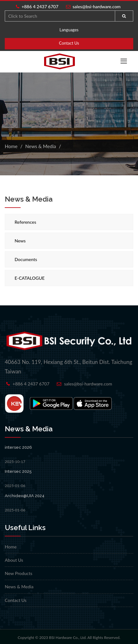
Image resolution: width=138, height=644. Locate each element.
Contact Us (69, 43)
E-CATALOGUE (30, 278)
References (25, 222)
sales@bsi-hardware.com (93, 6)
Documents (26, 259)
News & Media (41, 146)
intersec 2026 (18, 447)
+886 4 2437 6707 (37, 6)
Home (11, 146)
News (20, 241)
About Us (14, 560)
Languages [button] (69, 30)
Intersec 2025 (18, 471)
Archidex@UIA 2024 (25, 496)
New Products (19, 573)
